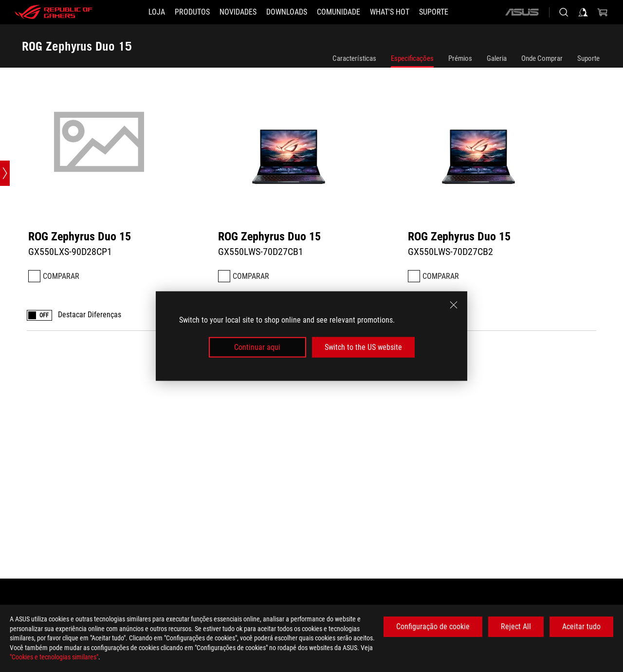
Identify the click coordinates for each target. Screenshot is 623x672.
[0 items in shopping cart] (603, 12)
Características (354, 58)
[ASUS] (522, 12)
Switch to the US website (363, 347)
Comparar (61, 276)
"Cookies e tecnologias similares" (54, 657)
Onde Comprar (542, 58)
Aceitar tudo (581, 627)
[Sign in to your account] (583, 12)
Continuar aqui (257, 347)
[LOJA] (157, 12)
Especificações (412, 58)
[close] (454, 305)
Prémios (460, 58)
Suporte (588, 58)
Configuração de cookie (433, 627)
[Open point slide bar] (5, 173)
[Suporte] (434, 12)
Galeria (497, 58)
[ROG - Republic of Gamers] (54, 12)
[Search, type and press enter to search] (564, 12)
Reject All (516, 627)
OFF (44, 316)
